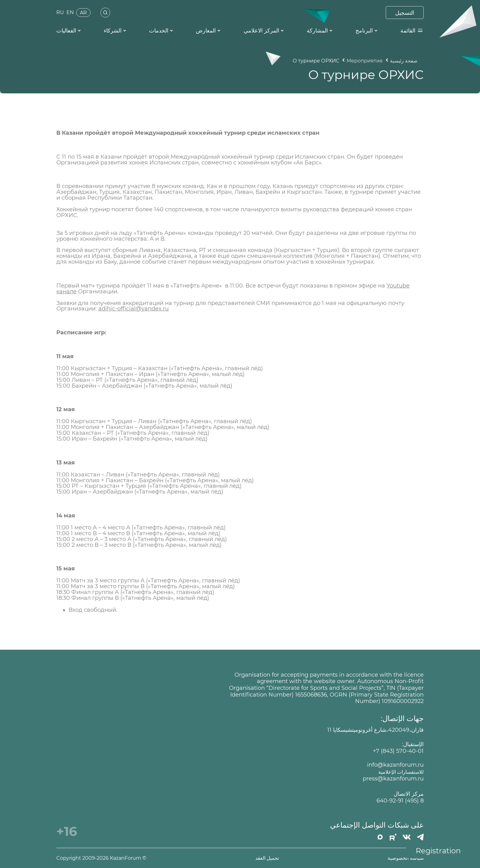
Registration (438, 851)
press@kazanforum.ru (393, 779)
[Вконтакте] (407, 837)
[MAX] (380, 837)
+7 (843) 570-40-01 (398, 751)
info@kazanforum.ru (395, 765)
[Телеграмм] (420, 837)
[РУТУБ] (393, 837)
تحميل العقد (267, 858)
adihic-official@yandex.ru (133, 309)
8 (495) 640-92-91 (400, 801)
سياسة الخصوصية (406, 858)
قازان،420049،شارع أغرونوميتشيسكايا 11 (375, 730)
